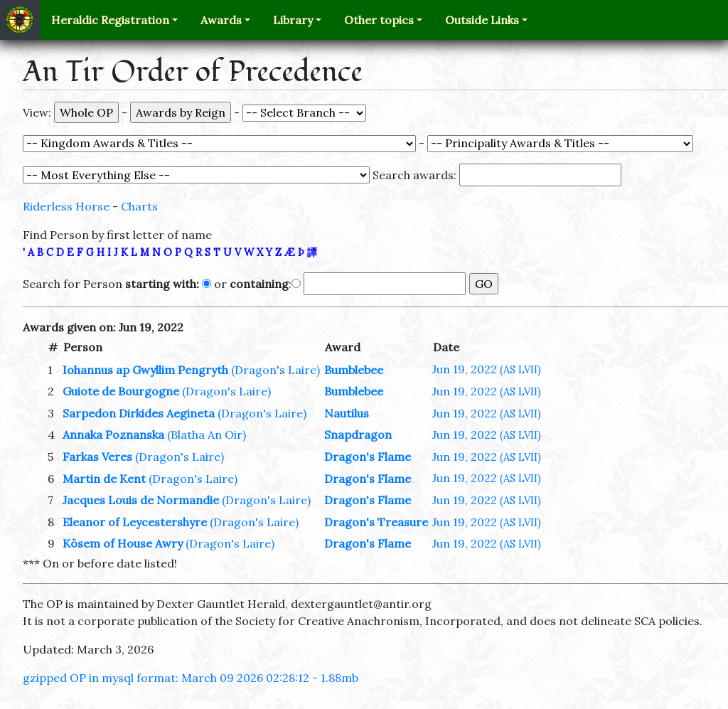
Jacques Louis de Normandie (141, 500)
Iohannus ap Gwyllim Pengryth (145, 370)
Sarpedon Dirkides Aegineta (139, 413)
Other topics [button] (379, 20)
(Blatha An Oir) (207, 435)
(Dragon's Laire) (275, 370)
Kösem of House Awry (123, 543)
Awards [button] (221, 20)
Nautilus (347, 413)
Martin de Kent (104, 479)
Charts (139, 206)
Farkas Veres (97, 457)
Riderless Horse (66, 206)
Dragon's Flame (368, 457)
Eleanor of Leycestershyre (135, 522)
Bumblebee (354, 370)
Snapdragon (358, 435)
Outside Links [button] (482, 20)
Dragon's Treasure (376, 522)
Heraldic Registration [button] (110, 20)
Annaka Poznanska (113, 435)
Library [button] (293, 20)
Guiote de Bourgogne (121, 391)
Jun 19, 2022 (487, 369)
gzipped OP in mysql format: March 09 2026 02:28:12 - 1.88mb (191, 678)
